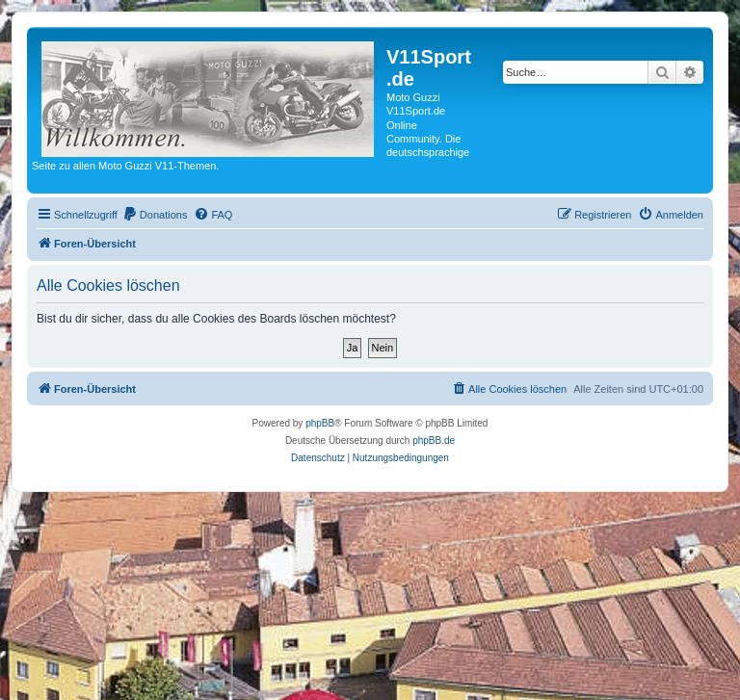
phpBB (320, 423)
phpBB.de (434, 441)
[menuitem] (155, 215)
